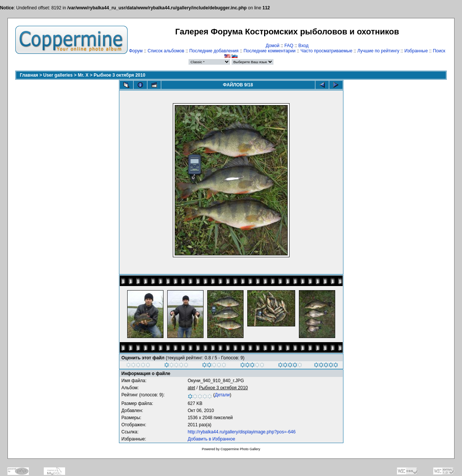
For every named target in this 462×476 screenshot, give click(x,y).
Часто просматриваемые (326, 51)
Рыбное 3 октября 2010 (119, 75)
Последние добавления (214, 51)
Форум (136, 51)
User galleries (58, 75)
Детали (222, 395)
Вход (304, 46)
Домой (273, 46)
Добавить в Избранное (212, 439)
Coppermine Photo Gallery (240, 449)
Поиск (439, 51)
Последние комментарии (270, 51)
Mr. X (83, 75)
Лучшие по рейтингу (378, 51)
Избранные (416, 51)
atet (192, 388)
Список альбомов (166, 51)
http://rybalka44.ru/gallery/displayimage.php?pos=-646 (242, 432)
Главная (29, 75)
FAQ (289, 46)
